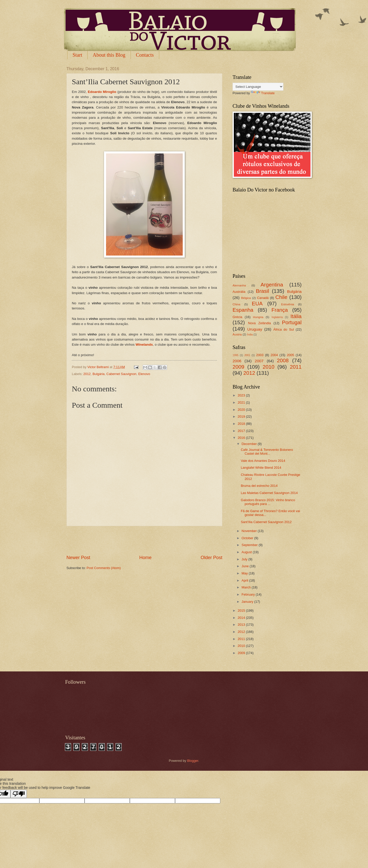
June (246, 566)
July (245, 559)
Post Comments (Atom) (104, 568)
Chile (281, 297)
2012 (87, 374)
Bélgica (246, 298)
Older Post (211, 558)
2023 (242, 395)
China (236, 304)
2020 (242, 410)
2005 (290, 355)
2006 (237, 361)
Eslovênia (287, 304)
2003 (260, 355)
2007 (259, 361)
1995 (235, 355)
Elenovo (144, 374)
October (248, 538)
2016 (242, 438)
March (246, 587)
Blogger (193, 761)
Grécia (237, 317)
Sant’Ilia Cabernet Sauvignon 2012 (266, 522)
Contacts (145, 55)
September (250, 545)
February (249, 594)
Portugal (292, 322)
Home (145, 558)
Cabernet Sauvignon (121, 374)
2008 (283, 360)
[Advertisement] (144, 540)
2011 (296, 367)
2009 (238, 367)
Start (77, 55)
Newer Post (78, 558)
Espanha (243, 310)
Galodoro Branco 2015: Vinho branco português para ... (268, 502)
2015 (242, 611)
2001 (247, 355)
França (280, 310)
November (250, 531)
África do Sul (283, 329)
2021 (242, 402)
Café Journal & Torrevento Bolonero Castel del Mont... (267, 452)
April (245, 580)
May (245, 573)
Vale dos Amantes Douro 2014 (263, 461)
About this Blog (109, 55)
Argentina (272, 285)
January (248, 602)
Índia (250, 335)
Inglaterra (277, 317)
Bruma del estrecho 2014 (259, 486)
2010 (269, 367)
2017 (242, 431)
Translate (263, 93)
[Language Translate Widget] (258, 87)
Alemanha (239, 285)
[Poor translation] (19, 794)
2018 (242, 424)
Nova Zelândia (259, 323)
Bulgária (99, 374)
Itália (296, 316)
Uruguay (255, 329)
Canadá (263, 298)
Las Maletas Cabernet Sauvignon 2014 (269, 493)
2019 (242, 417)
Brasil (262, 291)
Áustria (237, 334)
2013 (242, 625)
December (250, 444)
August (247, 552)
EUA (257, 303)
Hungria (258, 317)
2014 (242, 618)
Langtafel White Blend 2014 (261, 468)
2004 (274, 355)
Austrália (239, 292)
